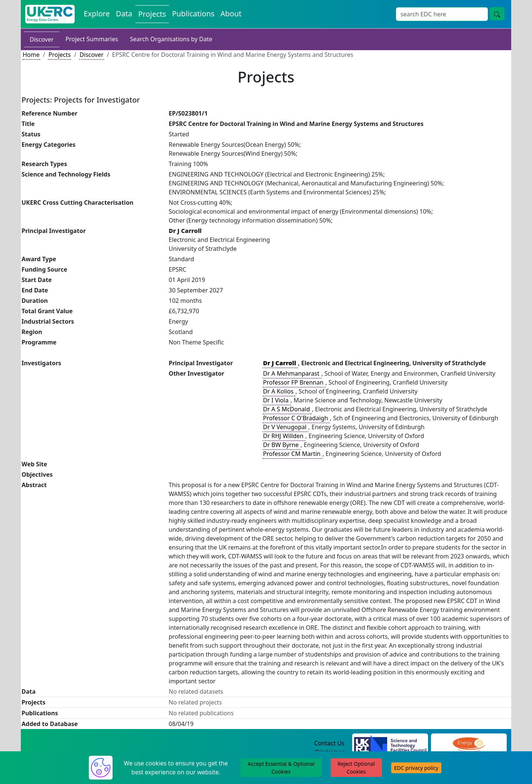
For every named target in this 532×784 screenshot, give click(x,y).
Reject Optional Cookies (356, 768)
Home (31, 55)
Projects (59, 55)
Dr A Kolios (279, 391)
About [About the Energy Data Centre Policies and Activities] (231, 14)
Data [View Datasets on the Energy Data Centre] (124, 14)
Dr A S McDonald (287, 409)
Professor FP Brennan (294, 382)
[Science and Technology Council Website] (390, 743)
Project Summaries (92, 39)
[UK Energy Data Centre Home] (50, 14)
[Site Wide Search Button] (497, 14)
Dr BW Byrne (282, 445)
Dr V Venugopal (286, 427)
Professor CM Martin (293, 454)
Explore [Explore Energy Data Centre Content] (97, 14)
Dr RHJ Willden (284, 436)
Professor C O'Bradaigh (296, 418)
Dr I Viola (277, 400)
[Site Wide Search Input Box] (442, 14)
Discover (42, 39)
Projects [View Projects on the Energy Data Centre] (152, 14)
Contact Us (329, 743)
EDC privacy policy (416, 768)
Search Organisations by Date (171, 39)
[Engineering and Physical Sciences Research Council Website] (469, 743)
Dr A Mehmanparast (292, 373)
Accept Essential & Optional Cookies (281, 768)
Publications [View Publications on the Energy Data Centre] (193, 14)
